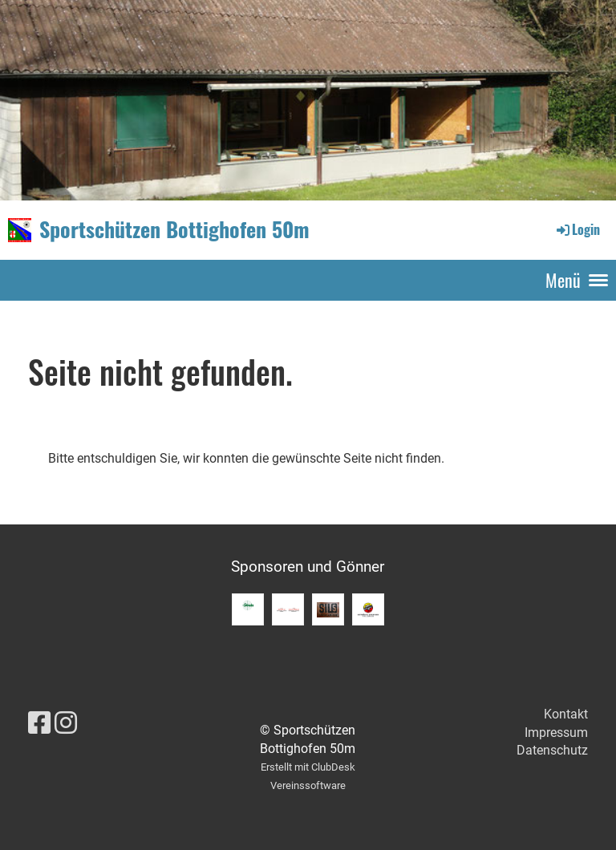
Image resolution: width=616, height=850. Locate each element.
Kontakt (566, 714)
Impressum (556, 733)
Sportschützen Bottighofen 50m (174, 229)
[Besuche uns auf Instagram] (66, 723)
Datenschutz (552, 750)
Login (577, 229)
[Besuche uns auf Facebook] (39, 723)
